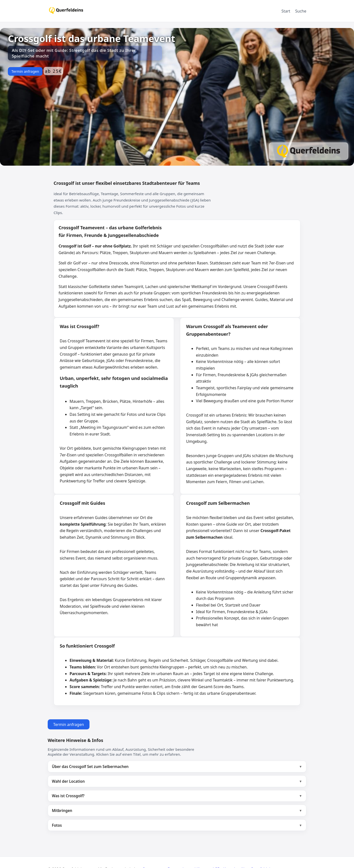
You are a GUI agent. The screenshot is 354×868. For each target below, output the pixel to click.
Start (286, 11)
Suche (301, 11)
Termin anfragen (25, 71)
